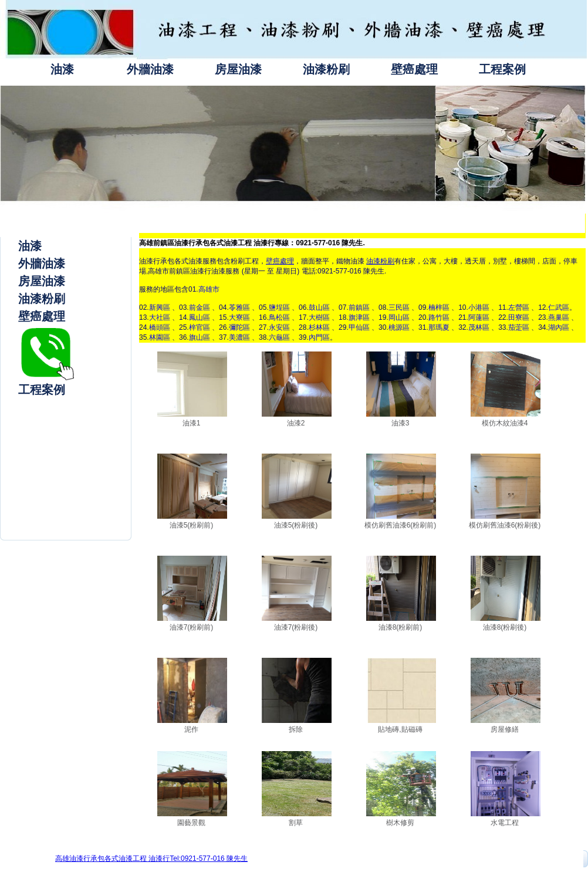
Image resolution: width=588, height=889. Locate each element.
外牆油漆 (150, 69)
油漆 (62, 69)
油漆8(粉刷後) (505, 627)
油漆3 (401, 423)
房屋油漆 (238, 69)
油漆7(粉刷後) (296, 627)
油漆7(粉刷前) (192, 627)
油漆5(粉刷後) (296, 525)
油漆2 (296, 423)
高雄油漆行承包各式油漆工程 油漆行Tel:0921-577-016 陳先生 (151, 858)
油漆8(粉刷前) (401, 627)
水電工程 (505, 823)
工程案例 (502, 69)
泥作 (191, 729)
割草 (296, 823)
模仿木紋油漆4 (505, 423)
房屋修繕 (505, 729)
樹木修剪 (400, 823)
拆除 (296, 729)
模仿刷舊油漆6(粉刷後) (505, 525)
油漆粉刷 (326, 69)
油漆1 (192, 423)
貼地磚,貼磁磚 (400, 729)
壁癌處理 (414, 69)
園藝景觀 (191, 823)
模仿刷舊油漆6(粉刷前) (401, 525)
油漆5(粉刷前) (192, 525)
